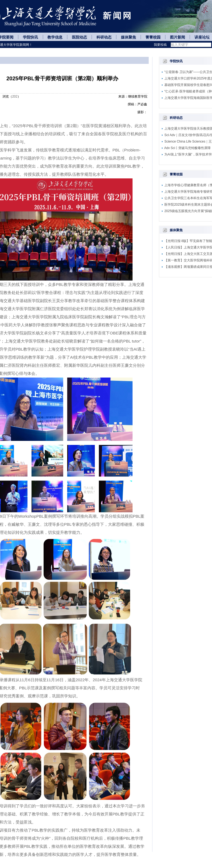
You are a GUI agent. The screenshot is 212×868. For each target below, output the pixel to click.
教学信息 (55, 37)
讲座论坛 (202, 37)
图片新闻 (178, 37)
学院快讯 (30, 37)
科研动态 (104, 37)
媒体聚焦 (128, 37)
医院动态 (79, 37)
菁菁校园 (153, 37)
